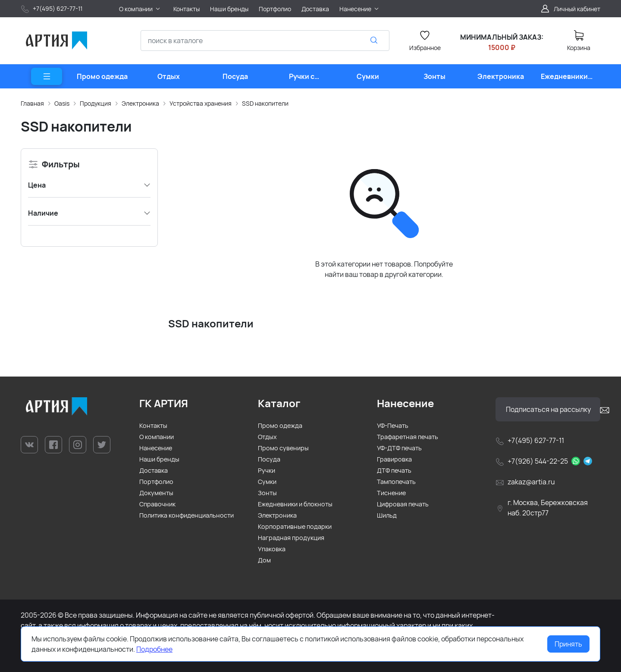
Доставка (154, 470)
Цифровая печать (403, 504)
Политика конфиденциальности (187, 515)
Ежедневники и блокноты (295, 504)
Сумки (267, 482)
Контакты (153, 425)
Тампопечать (396, 482)
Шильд (387, 515)
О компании (157, 437)
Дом (264, 560)
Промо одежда (280, 425)
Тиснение (391, 493)
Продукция (96, 103)
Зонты (267, 493)
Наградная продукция (291, 538)
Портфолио (156, 482)
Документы (156, 493)
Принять (568, 644)
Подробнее (154, 649)
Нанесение (156, 448)
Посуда (269, 459)
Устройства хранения (201, 103)
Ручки (267, 470)
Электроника (140, 103)
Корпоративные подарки (295, 526)
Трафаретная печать (408, 437)
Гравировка (394, 459)
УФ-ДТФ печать (399, 448)
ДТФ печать (394, 470)
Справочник (157, 504)
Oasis (62, 103)
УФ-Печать (393, 425)
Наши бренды (159, 459)
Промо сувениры (283, 448)
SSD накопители (265, 103)
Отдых (267, 437)
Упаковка (272, 549)
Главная (32, 103)
